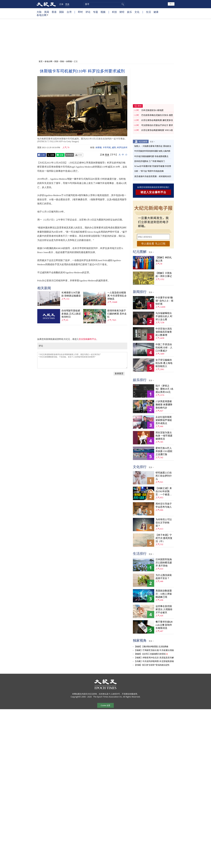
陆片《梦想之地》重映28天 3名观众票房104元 (165, 389)
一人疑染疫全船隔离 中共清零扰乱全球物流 (117, 296)
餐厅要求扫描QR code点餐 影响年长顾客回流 (164, 625)
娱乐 (129, 12)
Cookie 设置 (105, 705)
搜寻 (122, 4)
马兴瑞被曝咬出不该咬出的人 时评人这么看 (164, 316)
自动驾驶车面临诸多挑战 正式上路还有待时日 (71, 314)
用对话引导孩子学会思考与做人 (164, 505)
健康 (156, 12)
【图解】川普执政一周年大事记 (164, 275)
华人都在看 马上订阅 (153, 244)
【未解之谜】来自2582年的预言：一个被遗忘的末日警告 (164, 492)
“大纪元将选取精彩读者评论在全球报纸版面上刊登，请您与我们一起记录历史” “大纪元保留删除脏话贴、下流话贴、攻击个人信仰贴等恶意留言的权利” (82, 360)
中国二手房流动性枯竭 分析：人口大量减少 (164, 348)
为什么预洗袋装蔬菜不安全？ (164, 577)
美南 (62, 61)
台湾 (69, 12)
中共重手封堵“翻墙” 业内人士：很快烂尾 (164, 301)
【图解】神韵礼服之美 (164, 259)
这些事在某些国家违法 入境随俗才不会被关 (164, 609)
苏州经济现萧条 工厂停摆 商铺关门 (150, 161)
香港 (54, 12)
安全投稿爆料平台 (88, 339)
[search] (104, 4)
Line (60, 155)
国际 (62, 12)
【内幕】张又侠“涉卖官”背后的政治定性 (152, 665)
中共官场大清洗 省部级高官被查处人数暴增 (164, 332)
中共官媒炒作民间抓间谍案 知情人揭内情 (152, 151)
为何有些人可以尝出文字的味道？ (164, 523)
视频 (103, 12)
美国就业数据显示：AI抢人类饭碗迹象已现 (164, 594)
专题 (95, 12)
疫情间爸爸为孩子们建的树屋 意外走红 (117, 314)
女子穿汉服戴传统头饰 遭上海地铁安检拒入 (164, 363)
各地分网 (42, 16)
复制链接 (70, 155)
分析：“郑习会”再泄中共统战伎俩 (149, 171)
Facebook (42, 155)
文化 (137, 12)
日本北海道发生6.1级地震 (152, 110)
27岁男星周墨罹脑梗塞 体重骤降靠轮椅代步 (164, 405)
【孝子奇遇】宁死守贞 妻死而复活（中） (164, 538)
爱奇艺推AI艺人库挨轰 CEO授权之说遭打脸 (164, 451)
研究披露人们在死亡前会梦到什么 (164, 476)
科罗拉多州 (122, 147)
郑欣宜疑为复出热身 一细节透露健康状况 (164, 436)
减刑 (114, 147)
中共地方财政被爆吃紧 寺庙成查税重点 (151, 156)
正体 (61, 4)
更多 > (152, 142)
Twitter (51, 155)
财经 (122, 12)
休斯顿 (69, 61)
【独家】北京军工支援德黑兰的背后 (150, 654)
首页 (41, 61)
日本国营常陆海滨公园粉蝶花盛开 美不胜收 (164, 563)
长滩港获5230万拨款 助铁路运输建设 (71, 294)
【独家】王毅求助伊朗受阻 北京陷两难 (151, 647)
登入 (171, 4)
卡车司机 (107, 147)
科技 (114, 12)
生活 (148, 12)
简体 (67, 4)
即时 (80, 12)
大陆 (39, 12)
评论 (88, 12)
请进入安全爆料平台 (153, 192)
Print (79, 155)
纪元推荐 (143, 141)
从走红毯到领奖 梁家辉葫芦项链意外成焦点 (164, 420)
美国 (47, 12)
